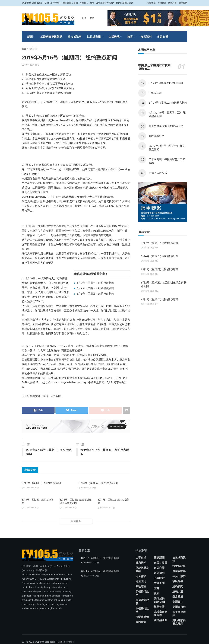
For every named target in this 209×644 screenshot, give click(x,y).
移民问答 (178, 581)
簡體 (92, 18)
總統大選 (178, 592)
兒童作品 (141, 576)
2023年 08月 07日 (31, 488)
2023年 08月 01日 (106, 508)
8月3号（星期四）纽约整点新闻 (95, 294)
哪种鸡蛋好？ (157, 136)
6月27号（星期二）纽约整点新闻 (168, 103)
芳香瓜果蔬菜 (179, 614)
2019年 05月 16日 (31, 65)
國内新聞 (141, 622)
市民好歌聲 (161, 563)
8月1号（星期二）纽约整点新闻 (160, 299)
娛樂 (46, 47)
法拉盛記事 (75, 37)
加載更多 (76, 521)
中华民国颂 (155, 93)
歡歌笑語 (159, 607)
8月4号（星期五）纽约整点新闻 (95, 288)
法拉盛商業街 (179, 559)
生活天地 (114, 37)
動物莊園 (141, 586)
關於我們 (183, 3)
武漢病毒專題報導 (51, 37)
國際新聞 (159, 558)
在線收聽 (151, 3)
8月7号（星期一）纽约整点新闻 (95, 283)
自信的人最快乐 (158, 173)
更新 (157, 593)
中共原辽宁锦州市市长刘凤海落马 (154, 67)
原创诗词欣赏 (142, 593)
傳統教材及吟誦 (142, 570)
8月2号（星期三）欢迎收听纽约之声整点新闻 (76, 501)
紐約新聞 (178, 586)
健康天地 (141, 563)
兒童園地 (141, 581)
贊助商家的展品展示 (179, 622)
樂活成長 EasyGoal (159, 600)
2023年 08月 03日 (31, 508)
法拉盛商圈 (94, 37)
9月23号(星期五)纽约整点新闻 (166, 83)
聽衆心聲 (172, 3)
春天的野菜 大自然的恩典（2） (167, 126)
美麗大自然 (179, 607)
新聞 (30, 37)
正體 (84, 18)
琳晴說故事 (179, 571)
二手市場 (141, 558)
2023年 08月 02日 (69, 508)
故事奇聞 (159, 583)
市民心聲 (163, 37)
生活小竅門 (179, 576)
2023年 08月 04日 (87, 488)
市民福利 (146, 37)
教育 (130, 37)
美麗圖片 (178, 602)
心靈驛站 (159, 578)
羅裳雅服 (33, 47)
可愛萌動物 (142, 617)
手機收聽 (162, 3)
